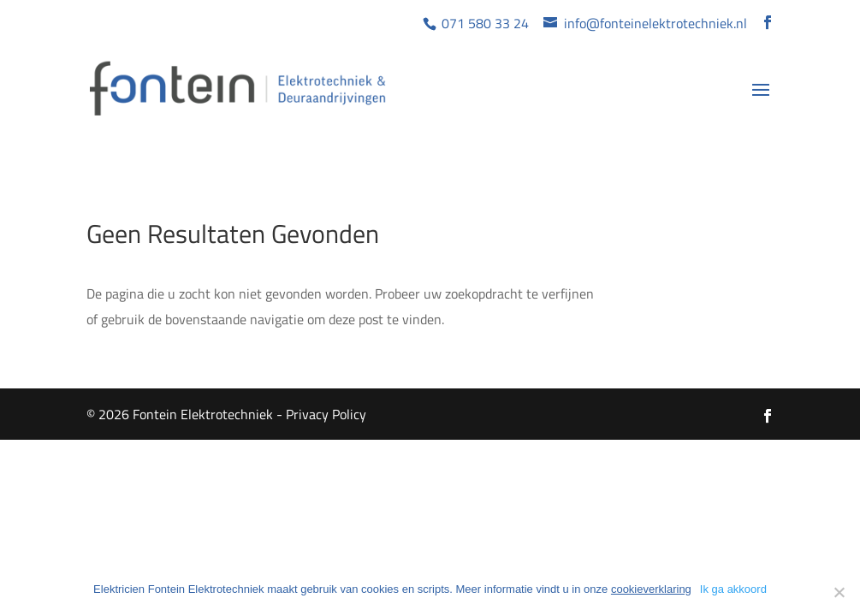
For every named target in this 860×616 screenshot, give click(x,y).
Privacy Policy (326, 414)
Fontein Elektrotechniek (203, 414)
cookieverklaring (651, 589)
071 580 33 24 (483, 23)
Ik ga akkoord (733, 589)
